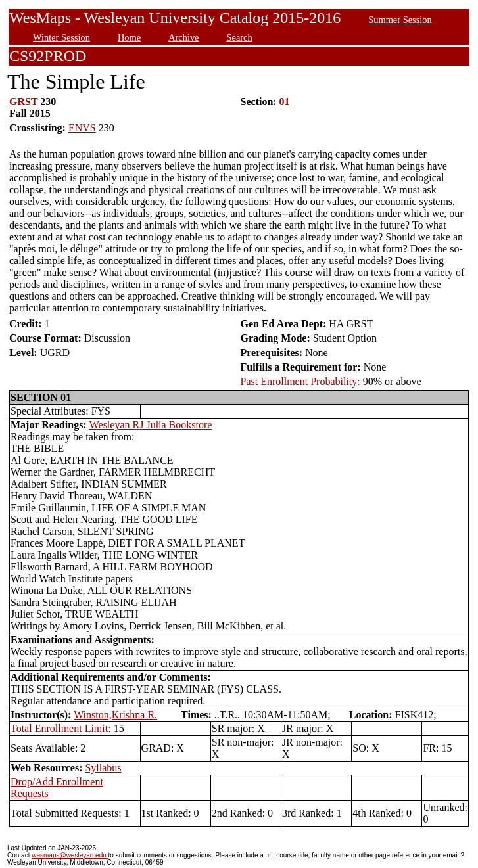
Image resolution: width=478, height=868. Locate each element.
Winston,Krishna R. (115, 715)
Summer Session (400, 20)
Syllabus (103, 768)
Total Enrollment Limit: (62, 728)
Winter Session (61, 37)
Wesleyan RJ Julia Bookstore (151, 425)
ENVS (82, 128)
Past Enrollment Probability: (300, 381)
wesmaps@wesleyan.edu (70, 855)
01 (285, 102)
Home (129, 37)
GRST (23, 102)
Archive (183, 37)
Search (240, 37)
